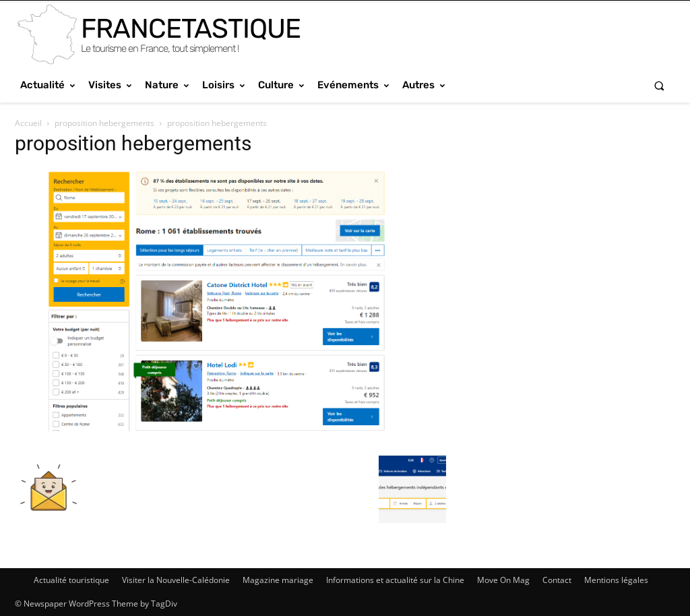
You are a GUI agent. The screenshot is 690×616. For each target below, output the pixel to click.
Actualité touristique (71, 580)
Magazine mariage (278, 580)
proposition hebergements (104, 123)
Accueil (28, 123)
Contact (557, 580)
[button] (659, 85)
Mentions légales (616, 580)
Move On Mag (503, 580)
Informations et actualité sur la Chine (395, 580)
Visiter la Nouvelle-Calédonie (176, 580)
